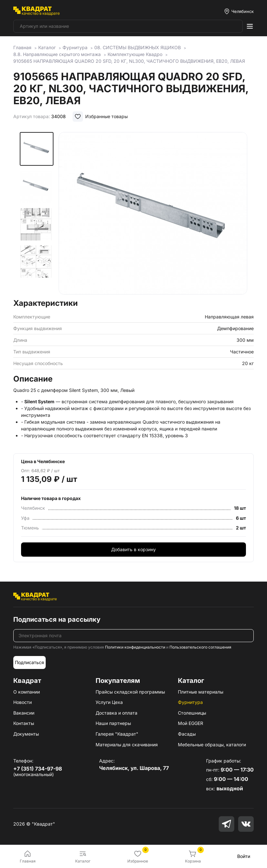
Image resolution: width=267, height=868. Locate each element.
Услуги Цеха (109, 702)
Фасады (187, 734)
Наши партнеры (113, 723)
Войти (244, 856)
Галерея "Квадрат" (117, 734)
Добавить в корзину (133, 549)
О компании (27, 692)
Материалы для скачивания (127, 745)
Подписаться (29, 662)
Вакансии (24, 713)
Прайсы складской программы (130, 692)
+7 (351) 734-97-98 (38, 769)
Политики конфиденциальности (135, 647)
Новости (23, 702)
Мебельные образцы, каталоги (212, 745)
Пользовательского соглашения (200, 647)
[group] (153, 213)
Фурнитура (190, 702)
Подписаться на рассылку (57, 619)
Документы (26, 734)
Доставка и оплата (116, 713)
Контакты (24, 723)
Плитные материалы (201, 692)
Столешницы (192, 713)
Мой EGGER (191, 723)
